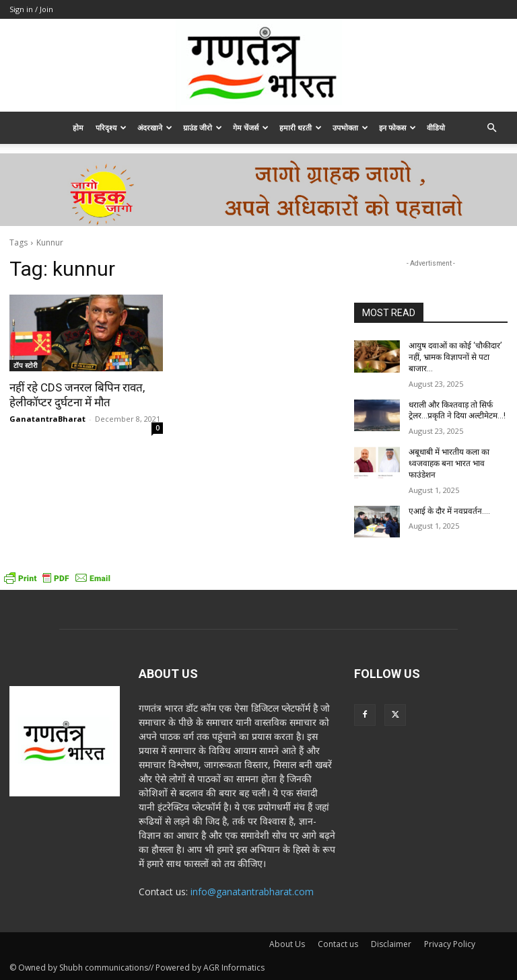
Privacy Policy (450, 944)
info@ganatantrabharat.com (252, 892)
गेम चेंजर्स (251, 127)
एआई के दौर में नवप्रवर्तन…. (449, 511)
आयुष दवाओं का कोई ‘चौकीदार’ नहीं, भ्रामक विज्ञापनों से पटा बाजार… (455, 357)
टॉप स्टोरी (26, 365)
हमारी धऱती (301, 127)
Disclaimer (391, 944)
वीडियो (436, 127)
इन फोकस (398, 127)
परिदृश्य (111, 127)
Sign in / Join (31, 9)
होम (78, 127)
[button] (491, 128)
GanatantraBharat (47, 419)
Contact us (338, 944)
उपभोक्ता (350, 127)
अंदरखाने (155, 127)
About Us (287, 944)
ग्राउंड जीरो (203, 127)
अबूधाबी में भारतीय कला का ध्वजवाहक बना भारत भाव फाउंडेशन (449, 463)
